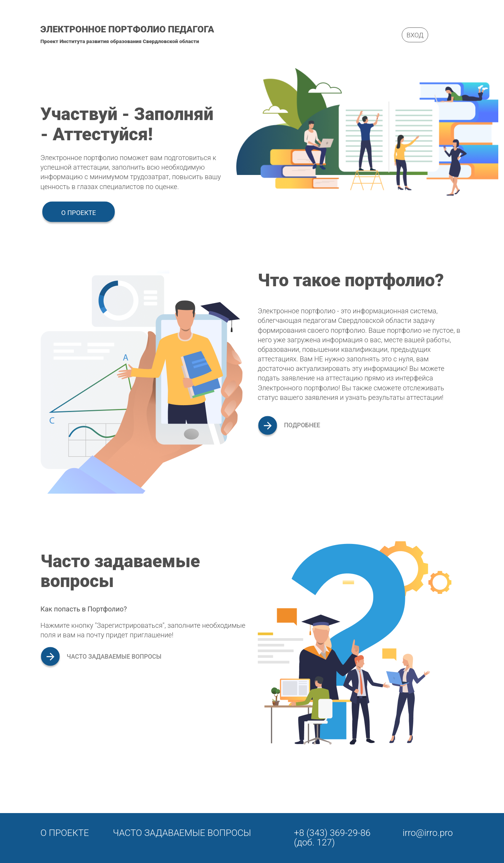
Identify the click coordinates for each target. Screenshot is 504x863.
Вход (415, 35)
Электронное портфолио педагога (127, 29)
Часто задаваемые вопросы (182, 833)
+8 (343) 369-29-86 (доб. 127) (332, 838)
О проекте (78, 212)
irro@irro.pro (428, 833)
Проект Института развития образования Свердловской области (120, 41)
